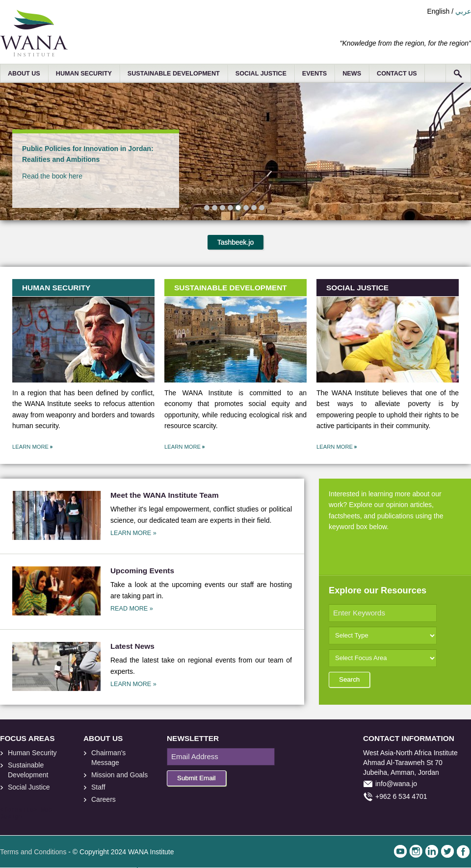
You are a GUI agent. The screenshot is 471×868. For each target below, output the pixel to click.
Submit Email (196, 778)
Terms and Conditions (33, 852)
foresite (19, 810)
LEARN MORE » (133, 533)
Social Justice (29, 787)
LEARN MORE (30, 447)
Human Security (32, 753)
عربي (463, 11)
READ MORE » (132, 609)
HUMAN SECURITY (84, 74)
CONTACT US (397, 74)
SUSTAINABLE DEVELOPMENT (174, 74)
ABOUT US (24, 74)
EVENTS (314, 74)
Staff (98, 787)
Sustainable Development (28, 770)
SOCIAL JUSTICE (261, 74)
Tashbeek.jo (236, 242)
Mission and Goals (119, 775)
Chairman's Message (108, 758)
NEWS (352, 74)
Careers (104, 799)
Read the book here (52, 176)
